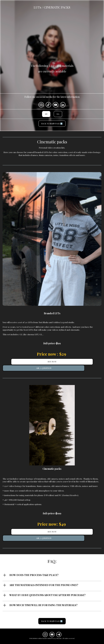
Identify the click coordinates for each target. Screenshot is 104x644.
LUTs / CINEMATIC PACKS (52, 7)
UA (58, 114)
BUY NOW (52, 362)
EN (46, 114)
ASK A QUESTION (44, 368)
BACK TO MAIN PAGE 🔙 (52, 124)
